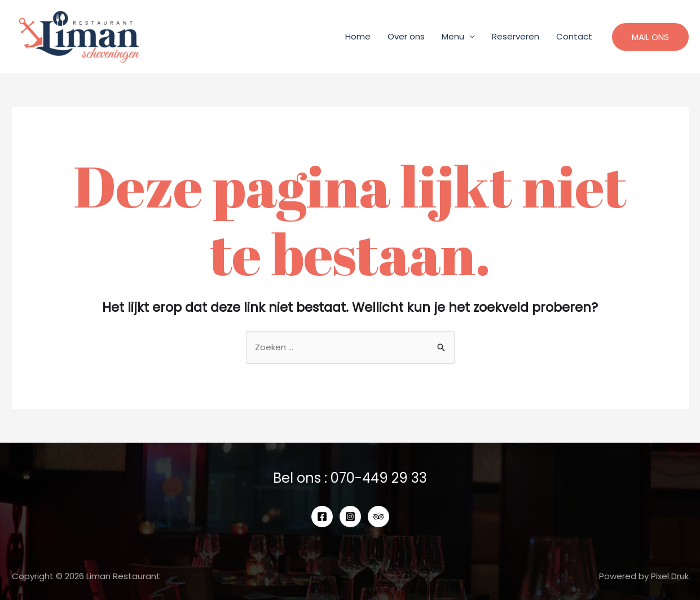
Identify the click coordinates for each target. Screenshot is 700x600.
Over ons (406, 36)
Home (358, 36)
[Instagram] (350, 517)
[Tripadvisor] (378, 517)
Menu (453, 36)
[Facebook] (322, 517)
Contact (574, 36)
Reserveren (516, 36)
